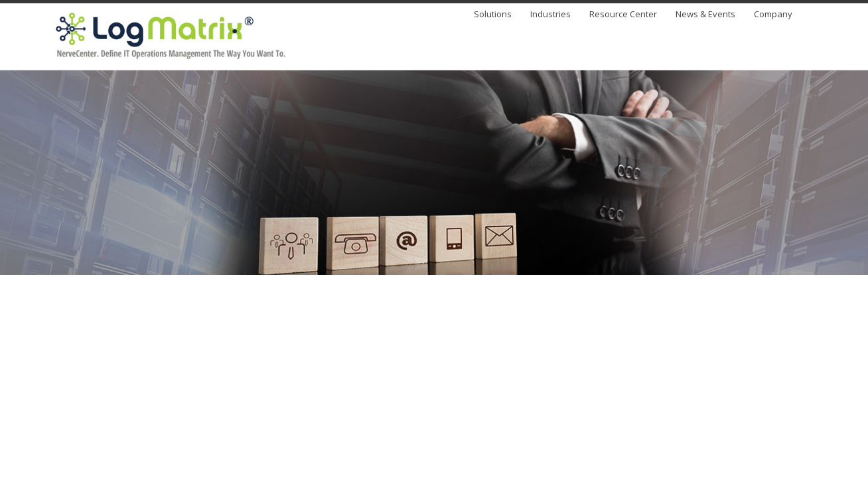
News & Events (705, 15)
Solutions (493, 15)
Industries (550, 15)
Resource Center (623, 15)
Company (773, 15)
